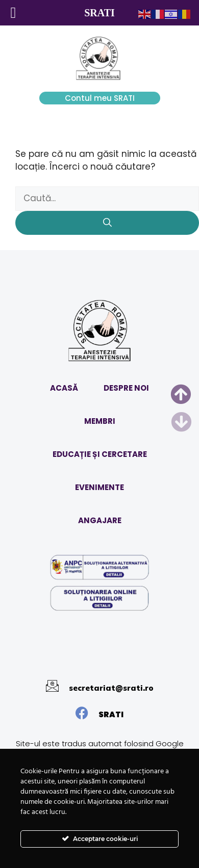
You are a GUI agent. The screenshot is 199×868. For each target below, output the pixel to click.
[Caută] (107, 223)
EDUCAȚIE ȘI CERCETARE (100, 454)
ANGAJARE (100, 520)
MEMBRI (100, 421)
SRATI (111, 714)
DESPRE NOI (126, 388)
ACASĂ (64, 388)
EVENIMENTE (99, 487)
